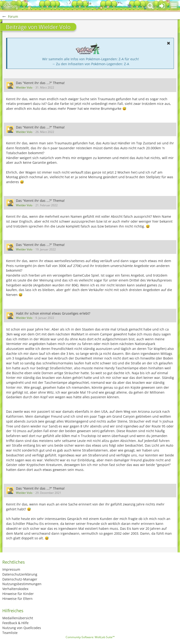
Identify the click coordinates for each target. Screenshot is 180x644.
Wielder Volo (24, 87)
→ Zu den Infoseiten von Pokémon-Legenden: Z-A (90, 64)
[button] (174, 6)
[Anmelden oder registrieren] (162, 6)
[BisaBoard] (11, 6)
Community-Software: (90, 637)
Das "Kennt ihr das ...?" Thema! (40, 83)
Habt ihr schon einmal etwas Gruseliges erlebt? (53, 313)
